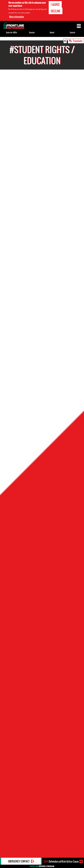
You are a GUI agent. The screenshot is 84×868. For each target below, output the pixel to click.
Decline (56, 11)
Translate (78, 41)
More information (17, 17)
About (52, 32)
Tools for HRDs (11, 32)
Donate (32, 32)
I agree (55, 4)
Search (72, 32)
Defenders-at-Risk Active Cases (61, 861)
